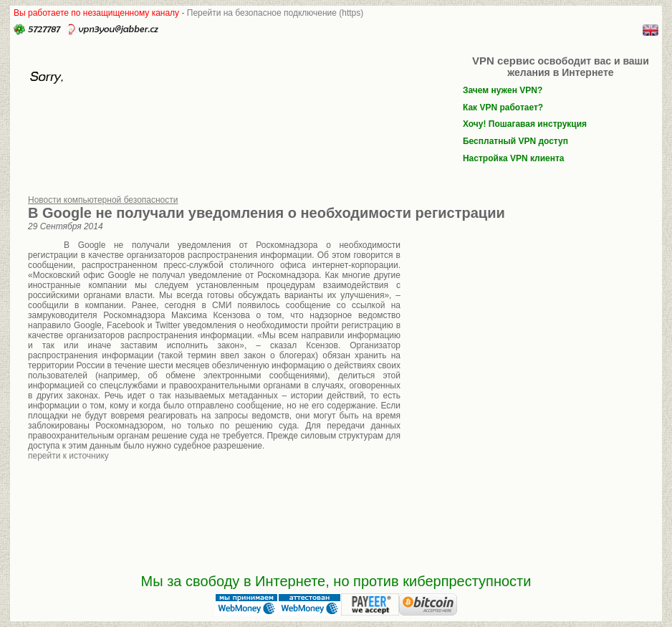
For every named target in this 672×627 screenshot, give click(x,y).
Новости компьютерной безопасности (103, 200)
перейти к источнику (68, 456)
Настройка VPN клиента (514, 158)
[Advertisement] (522, 335)
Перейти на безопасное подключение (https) (275, 13)
